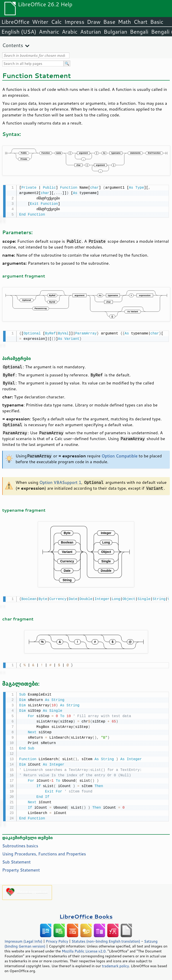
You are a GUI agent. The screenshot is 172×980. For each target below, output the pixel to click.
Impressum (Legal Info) (23, 939)
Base (109, 22)
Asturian (91, 32)
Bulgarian (115, 32)
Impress (74, 22)
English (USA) (19, 32)
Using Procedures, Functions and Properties (44, 851)
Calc (56, 22)
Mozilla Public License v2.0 (84, 949)
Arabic (70, 32)
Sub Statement (16, 860)
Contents (13, 45)
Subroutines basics (20, 843)
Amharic (49, 32)
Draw (94, 22)
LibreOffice (15, 22)
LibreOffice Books (86, 914)
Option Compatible (119, 455)
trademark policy (115, 964)
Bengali (139, 32)
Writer (40, 22)
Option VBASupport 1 (60, 481)
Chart (140, 22)
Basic (157, 22)
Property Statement (21, 868)
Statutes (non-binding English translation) (106, 939)
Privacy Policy (57, 939)
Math (125, 22)
